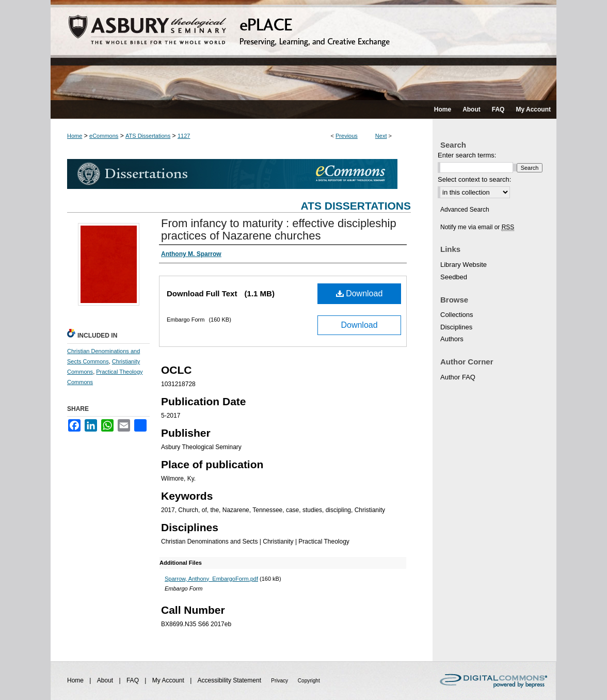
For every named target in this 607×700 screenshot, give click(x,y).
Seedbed (454, 277)
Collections (457, 315)
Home (75, 136)
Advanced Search (465, 210)
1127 (184, 136)
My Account (169, 680)
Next (381, 136)
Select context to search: (474, 179)
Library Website (464, 265)
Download (360, 293)
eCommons (104, 136)
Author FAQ (458, 377)
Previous (347, 136)
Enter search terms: (467, 155)
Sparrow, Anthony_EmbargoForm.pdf (211, 579)
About (106, 680)
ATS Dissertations (148, 136)
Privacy (280, 681)
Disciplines (456, 327)
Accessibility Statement (230, 680)
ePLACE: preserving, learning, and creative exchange (303, 50)
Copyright (309, 681)
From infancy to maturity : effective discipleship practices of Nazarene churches (279, 229)
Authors (452, 339)
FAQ (133, 680)
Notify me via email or (477, 227)
